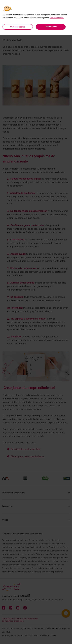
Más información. (57, 18)
